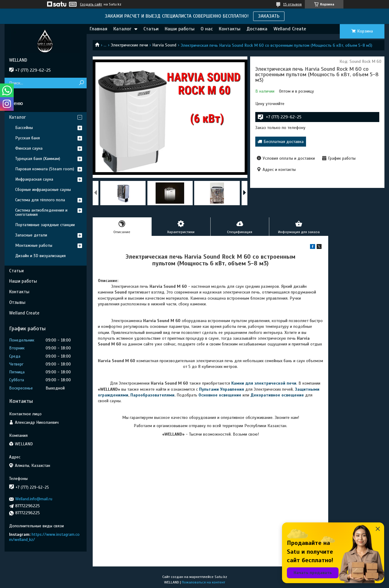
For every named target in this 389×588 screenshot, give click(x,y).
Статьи (151, 29)
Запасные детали (31, 235)
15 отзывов (293, 4)
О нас (207, 29)
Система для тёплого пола (40, 200)
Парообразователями (152, 395)
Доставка (257, 29)
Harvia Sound (164, 45)
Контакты (230, 29)
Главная (98, 29)
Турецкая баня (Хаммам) (38, 159)
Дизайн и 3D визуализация (40, 256)
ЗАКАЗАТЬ (269, 16)
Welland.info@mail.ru (34, 499)
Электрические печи (129, 45)
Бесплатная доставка (284, 142)
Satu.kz (221, 577)
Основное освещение (220, 395)
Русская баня (28, 138)
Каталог (122, 29)
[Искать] (81, 83)
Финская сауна (29, 148)
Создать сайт (91, 4)
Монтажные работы (34, 245)
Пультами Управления (222, 389)
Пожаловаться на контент (203, 582)
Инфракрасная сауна (34, 179)
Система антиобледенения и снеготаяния (41, 212)
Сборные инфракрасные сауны (43, 190)
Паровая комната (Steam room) (45, 169)
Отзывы (17, 302)
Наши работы (180, 29)
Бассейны (24, 128)
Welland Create (290, 29)
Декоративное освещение (277, 395)
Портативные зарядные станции (45, 225)
